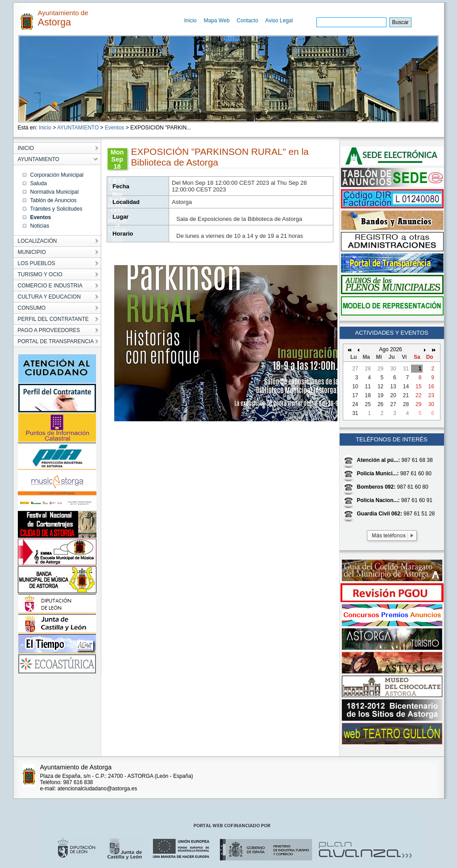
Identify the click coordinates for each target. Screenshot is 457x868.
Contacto (247, 21)
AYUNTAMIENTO (78, 128)
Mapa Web (217, 21)
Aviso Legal (279, 21)
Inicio (191, 21)
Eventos (114, 128)
